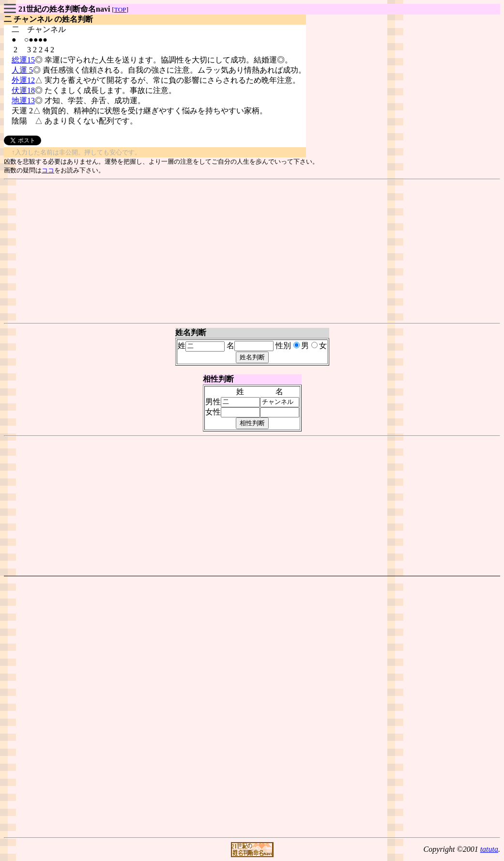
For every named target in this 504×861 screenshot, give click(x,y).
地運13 (23, 100)
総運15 (23, 60)
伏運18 (23, 90)
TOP (120, 9)
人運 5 (22, 70)
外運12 (23, 80)
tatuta (489, 849)
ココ (48, 170)
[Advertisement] (252, 251)
